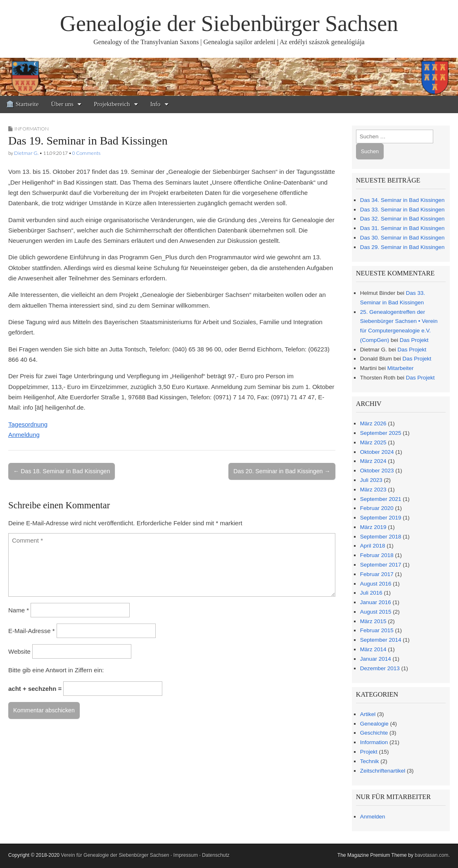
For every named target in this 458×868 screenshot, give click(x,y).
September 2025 (381, 433)
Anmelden (373, 817)
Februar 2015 (377, 630)
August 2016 (376, 584)
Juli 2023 (371, 480)
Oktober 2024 (377, 452)
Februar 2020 (377, 508)
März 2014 (373, 649)
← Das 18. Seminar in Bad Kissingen (62, 471)
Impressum (186, 855)
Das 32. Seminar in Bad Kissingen (402, 219)
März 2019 (373, 527)
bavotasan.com (431, 855)
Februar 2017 (377, 574)
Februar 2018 (377, 555)
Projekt (369, 752)
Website (19, 651)
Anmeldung (24, 435)
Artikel (368, 714)
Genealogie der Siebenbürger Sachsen (229, 24)
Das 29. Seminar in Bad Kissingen (402, 247)
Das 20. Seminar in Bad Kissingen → (282, 471)
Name (19, 610)
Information (32, 129)
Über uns (63, 104)
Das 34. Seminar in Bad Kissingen (402, 200)
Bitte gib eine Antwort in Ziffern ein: (56, 670)
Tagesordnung (28, 424)
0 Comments (86, 153)
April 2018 (373, 546)
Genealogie (374, 724)
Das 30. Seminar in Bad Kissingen (402, 238)
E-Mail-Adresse (32, 631)
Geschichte (374, 733)
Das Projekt (414, 340)
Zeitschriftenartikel (383, 771)
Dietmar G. (26, 153)
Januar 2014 (376, 659)
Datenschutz (216, 855)
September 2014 (381, 640)
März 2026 (373, 423)
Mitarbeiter (401, 368)
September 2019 (381, 518)
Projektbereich (112, 104)
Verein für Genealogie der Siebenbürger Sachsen (115, 855)
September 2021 (381, 499)
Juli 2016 (371, 593)
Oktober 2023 (377, 471)
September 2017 (381, 565)
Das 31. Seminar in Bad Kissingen (402, 228)
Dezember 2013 (380, 668)
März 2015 (373, 621)
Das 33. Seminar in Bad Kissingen (402, 210)
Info (155, 104)
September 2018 (381, 537)
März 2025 (373, 442)
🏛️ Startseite (23, 104)
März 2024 (373, 461)
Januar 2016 (376, 602)
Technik (370, 761)
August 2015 (376, 612)
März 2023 (373, 490)
